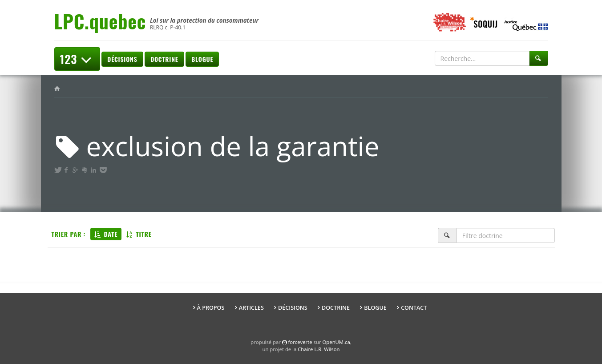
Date (106, 234)
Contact (414, 308)
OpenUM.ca (336, 342)
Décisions (122, 59)
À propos (211, 308)
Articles (251, 308)
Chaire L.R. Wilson (319, 349)
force (300, 342)
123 (77, 59)
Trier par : (69, 234)
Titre (139, 234)
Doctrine (164, 59)
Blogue (202, 59)
